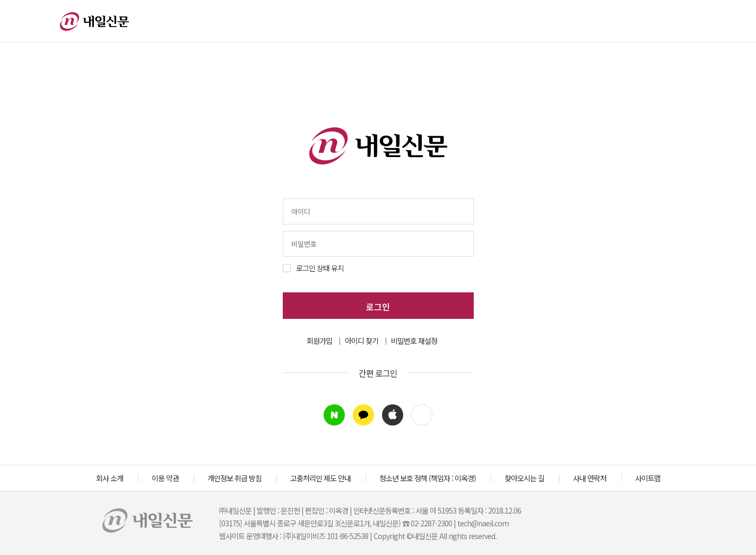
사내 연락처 (590, 478)
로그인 (378, 307)
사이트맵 (648, 478)
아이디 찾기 (362, 341)
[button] (422, 415)
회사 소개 (110, 478)
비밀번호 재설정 (414, 341)
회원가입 (319, 341)
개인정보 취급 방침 (234, 478)
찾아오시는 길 (524, 478)
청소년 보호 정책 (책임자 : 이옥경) (428, 478)
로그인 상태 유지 (320, 268)
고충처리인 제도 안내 (320, 478)
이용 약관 (165, 478)
